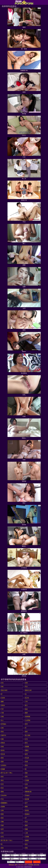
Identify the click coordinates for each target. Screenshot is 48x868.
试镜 (2, 717)
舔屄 (26, 732)
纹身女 (27, 810)
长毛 (2, 837)
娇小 (26, 705)
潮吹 (26, 788)
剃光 (26, 765)
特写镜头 (4, 724)
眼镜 (2, 792)
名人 (2, 720)
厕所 (26, 825)
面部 (2, 762)
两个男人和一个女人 (7, 840)
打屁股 (27, 780)
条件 (16, 865)
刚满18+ (27, 814)
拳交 (2, 780)
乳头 (26, 687)
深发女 (3, 705)
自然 (26, 683)
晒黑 (26, 807)
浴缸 (2, 687)
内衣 (2, 833)
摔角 (26, 848)
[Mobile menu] (2, 2)
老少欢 (27, 698)
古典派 (27, 837)
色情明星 (28, 717)
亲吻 (2, 822)
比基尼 (3, 698)
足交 (2, 784)
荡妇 (26, 773)
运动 (26, 784)
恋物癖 (3, 769)
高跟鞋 (3, 807)
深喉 (2, 739)
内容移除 (31, 865)
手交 (2, 799)
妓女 (26, 844)
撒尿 (26, 713)
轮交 (2, 788)
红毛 (26, 739)
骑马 (26, 743)
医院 (2, 814)
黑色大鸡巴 (4, 690)
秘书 (26, 754)
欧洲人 (3, 750)
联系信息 (11, 865)
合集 (2, 728)
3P (26, 818)
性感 (26, 762)
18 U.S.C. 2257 (23, 865)
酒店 (2, 818)
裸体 (2, 848)
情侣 (2, 732)
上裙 (26, 833)
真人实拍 (28, 735)
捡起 (26, 709)
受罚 (26, 724)
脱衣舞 (27, 799)
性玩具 (27, 758)
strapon (27, 795)
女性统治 (4, 765)
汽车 (2, 709)
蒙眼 (2, 702)
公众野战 (28, 720)
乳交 (26, 822)
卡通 (2, 713)
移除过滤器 (37, 862)
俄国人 (27, 750)
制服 (26, 829)
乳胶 (2, 825)
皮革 (2, 829)
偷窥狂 (27, 840)
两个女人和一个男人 (7, 773)
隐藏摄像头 (4, 803)
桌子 (26, 803)
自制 (2, 810)
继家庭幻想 (28, 792)
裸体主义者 (28, 690)
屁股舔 (27, 747)
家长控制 (37, 865)
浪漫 (2, 747)
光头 (2, 683)
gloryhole (4, 795)
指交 (2, 777)
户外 (26, 702)
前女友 (3, 754)
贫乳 (26, 777)
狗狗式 (3, 743)
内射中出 (4, 735)
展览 (2, 758)
